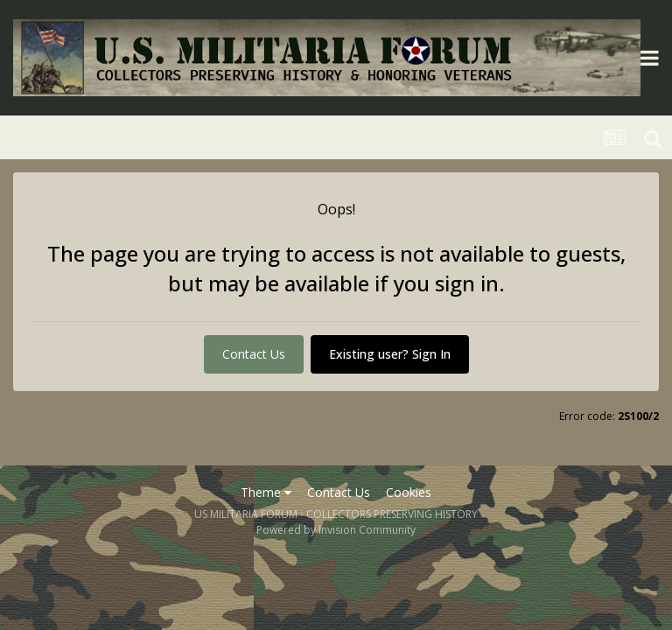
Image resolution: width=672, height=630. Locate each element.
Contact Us (254, 354)
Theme (266, 492)
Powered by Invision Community (336, 530)
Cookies (409, 492)
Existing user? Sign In (390, 354)
